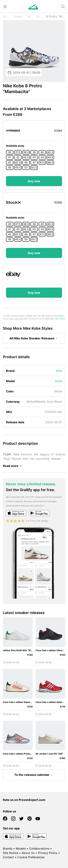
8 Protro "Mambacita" (56, 16)
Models (21, 849)
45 (10, 163)
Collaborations (39, 849)
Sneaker (19, 16)
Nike (31, 16)
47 (34, 163)
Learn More (60, 319)
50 (26, 168)
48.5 (50, 163)
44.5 (50, 157)
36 (10, 152)
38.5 (26, 152)
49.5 (18, 168)
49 (10, 168)
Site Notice (11, 853)
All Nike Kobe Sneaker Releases (34, 338)
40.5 (50, 152)
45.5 (18, 163)
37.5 (18, 152)
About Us (28, 853)
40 (42, 152)
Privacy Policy (48, 853)
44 (42, 157)
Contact (8, 857)
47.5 (42, 163)
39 (34, 152)
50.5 (34, 168)
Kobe (40, 16)
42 (18, 157)
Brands (8, 849)
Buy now (34, 181)
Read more (13, 466)
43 (34, 157)
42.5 (26, 157)
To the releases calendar (34, 775)
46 (26, 163)
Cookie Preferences (31, 857)
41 (10, 157)
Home (7, 16)
